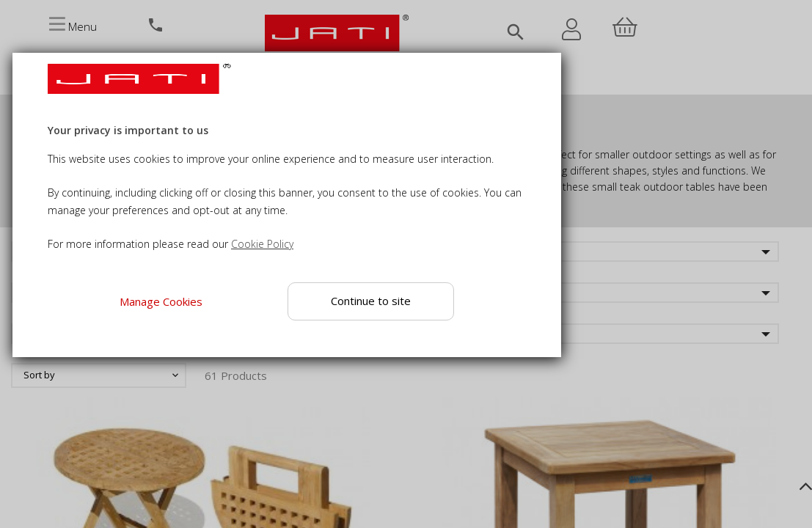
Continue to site (371, 301)
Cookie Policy (262, 244)
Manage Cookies (160, 301)
